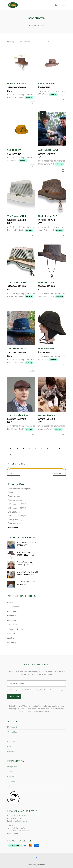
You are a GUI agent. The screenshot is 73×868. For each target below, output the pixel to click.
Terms (10, 786)
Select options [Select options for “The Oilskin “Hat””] (63, 303)
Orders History (13, 732)
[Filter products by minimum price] (14, 473)
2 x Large (15, 496)
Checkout (11, 742)
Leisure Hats (12, 620)
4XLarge (15, 523)
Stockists (11, 781)
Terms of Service (55, 690)
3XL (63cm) (16, 512)
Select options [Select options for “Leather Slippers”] (63, 435)
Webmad (41, 865)
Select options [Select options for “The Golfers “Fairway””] (33, 303)
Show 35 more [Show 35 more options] (13, 527)
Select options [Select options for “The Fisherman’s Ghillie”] (63, 236)
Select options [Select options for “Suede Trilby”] (33, 167)
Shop (11, 737)
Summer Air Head (16, 629)
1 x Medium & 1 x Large (21, 489)
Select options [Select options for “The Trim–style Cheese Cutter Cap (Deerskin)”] (33, 435)
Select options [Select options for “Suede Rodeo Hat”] (63, 101)
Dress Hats (12, 616)
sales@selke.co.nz (20, 821)
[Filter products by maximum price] (59, 473)
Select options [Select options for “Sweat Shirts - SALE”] (63, 170)
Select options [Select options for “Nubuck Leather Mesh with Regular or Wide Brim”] (33, 104)
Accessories (14, 607)
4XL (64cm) (16, 520)
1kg (13, 492)
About (10, 771)
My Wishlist (12, 751)
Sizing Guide (12, 767)
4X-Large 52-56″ (18, 516)
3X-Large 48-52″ (18, 508)
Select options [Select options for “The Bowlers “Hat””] (33, 236)
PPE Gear (11, 634)
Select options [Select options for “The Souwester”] (63, 366)
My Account (12, 727)
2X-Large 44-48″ (18, 504)
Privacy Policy (44, 690)
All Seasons (14, 625)
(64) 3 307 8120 (20, 816)
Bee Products (13, 611)
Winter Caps (12, 643)
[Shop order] (55, 42)
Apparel (10, 602)
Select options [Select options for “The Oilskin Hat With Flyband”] (33, 369)
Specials (11, 638)
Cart (9, 747)
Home (31, 26)
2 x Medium (16, 500)
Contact (11, 776)
